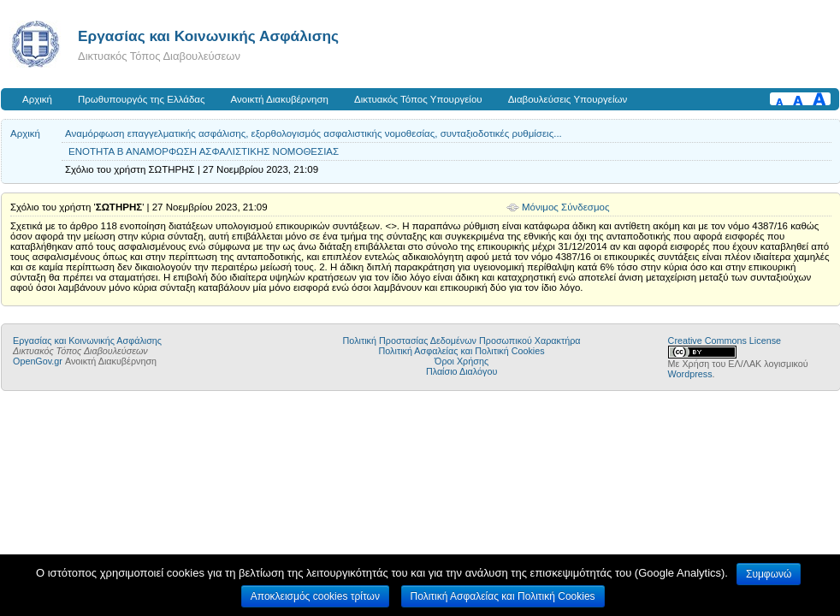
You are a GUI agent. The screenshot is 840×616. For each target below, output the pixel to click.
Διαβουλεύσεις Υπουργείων (568, 99)
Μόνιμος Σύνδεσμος (566, 207)
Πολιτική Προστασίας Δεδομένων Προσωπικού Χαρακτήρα (462, 341)
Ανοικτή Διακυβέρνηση (280, 99)
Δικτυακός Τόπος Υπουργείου (418, 99)
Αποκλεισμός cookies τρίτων (315, 596)
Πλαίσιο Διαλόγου (461, 371)
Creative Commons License (725, 341)
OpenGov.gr (38, 361)
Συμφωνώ (769, 574)
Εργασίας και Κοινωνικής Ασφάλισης (208, 36)
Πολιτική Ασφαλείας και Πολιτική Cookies (462, 351)
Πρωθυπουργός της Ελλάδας (142, 99)
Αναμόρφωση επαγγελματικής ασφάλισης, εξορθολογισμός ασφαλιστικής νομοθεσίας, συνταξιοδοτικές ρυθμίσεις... (314, 133)
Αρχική (37, 99)
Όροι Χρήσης (461, 361)
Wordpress (690, 374)
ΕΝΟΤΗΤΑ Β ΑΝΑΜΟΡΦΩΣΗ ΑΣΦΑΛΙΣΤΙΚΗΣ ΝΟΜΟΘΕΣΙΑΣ (204, 151)
